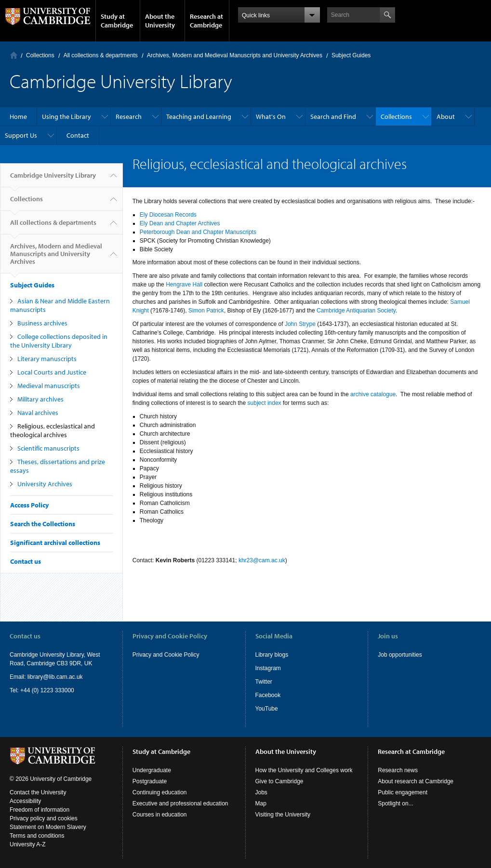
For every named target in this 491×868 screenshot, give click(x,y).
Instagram (268, 668)
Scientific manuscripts (48, 448)
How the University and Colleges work (304, 770)
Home (14, 55)
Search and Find (333, 117)
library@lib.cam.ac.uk (55, 677)
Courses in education (160, 815)
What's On (271, 117)
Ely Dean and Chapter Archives (180, 223)
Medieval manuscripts (49, 386)
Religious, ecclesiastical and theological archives (53, 430)
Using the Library (66, 117)
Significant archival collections (55, 543)
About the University (160, 21)
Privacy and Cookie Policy (166, 655)
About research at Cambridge (416, 781)
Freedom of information (40, 810)
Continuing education (160, 792)
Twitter (264, 682)
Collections (40, 55)
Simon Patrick (206, 311)
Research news (398, 770)
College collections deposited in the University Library (59, 341)
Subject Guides (351, 55)
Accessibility (25, 801)
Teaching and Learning (199, 117)
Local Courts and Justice (52, 372)
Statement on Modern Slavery (48, 827)
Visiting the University (283, 815)
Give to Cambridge (279, 781)
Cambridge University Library (53, 179)
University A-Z (28, 844)
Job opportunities (400, 655)
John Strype (300, 324)
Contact (78, 135)
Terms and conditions (37, 836)
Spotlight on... (395, 803)
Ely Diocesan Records (168, 215)
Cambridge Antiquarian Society (356, 311)
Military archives (40, 399)
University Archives (45, 484)
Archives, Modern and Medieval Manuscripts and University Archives (235, 55)
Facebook (268, 695)
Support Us (21, 135)
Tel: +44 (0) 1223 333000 (42, 690)
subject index (265, 403)
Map (261, 803)
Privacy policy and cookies (44, 818)
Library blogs (272, 655)
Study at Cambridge (117, 21)
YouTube (267, 709)
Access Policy (29, 505)
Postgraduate (150, 781)
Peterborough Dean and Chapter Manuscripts (198, 232)
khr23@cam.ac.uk (262, 560)
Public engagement (403, 792)
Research (129, 117)
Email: (19, 677)
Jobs (261, 792)
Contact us (26, 561)
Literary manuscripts (47, 359)
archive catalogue (373, 394)
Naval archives (38, 413)
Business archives (42, 323)
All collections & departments (101, 55)
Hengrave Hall (184, 285)
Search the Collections (43, 524)
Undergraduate (152, 770)
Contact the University (38, 792)
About (446, 117)
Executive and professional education (180, 803)
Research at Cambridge (206, 21)
